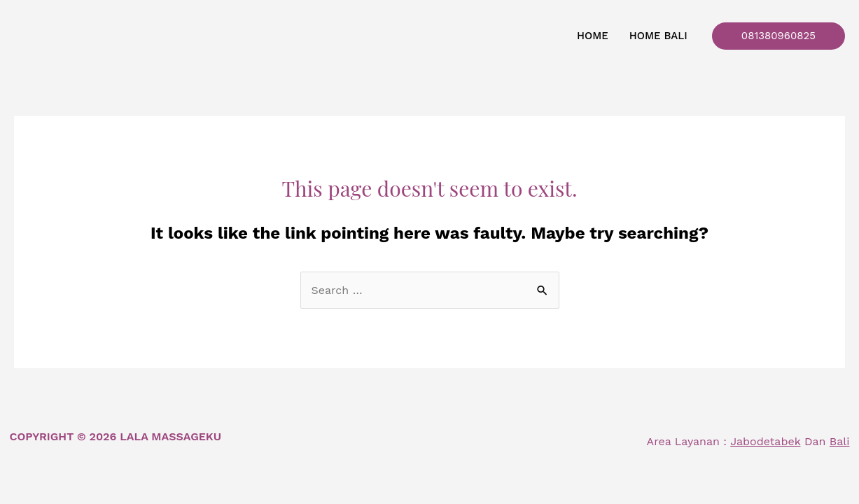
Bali (840, 441)
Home (593, 36)
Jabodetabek (765, 441)
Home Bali (658, 36)
